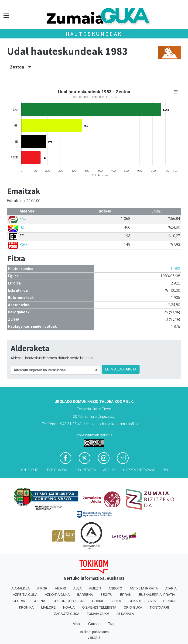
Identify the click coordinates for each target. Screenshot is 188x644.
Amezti (95, 588)
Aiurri (60, 588)
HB (22, 227)
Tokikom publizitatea (94, 632)
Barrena (85, 595)
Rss (166, 470)
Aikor (42, 588)
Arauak (109, 470)
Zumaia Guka (98, 614)
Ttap (112, 624)
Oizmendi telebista (99, 607)
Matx (77, 624)
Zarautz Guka (67, 614)
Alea (78, 588)
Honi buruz (28, 470)
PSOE (24, 245)
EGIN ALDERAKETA (121, 369)
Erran (126, 595)
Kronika (26, 607)
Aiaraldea (21, 588)
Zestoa (21, 67)
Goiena (39, 601)
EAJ (23, 219)
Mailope (48, 607)
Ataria (171, 588)
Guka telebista (142, 601)
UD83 (176, 269)
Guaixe (98, 601)
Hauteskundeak (94, 34)
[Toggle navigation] (6, 16)
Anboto (115, 588)
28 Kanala (125, 614)
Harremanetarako (139, 470)
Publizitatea (85, 470)
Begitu (106, 595)
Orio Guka (133, 607)
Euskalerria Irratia (157, 595)
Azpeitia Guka (25, 595)
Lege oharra (56, 470)
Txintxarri (159, 607)
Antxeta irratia (144, 588)
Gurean (94, 624)
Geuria (19, 601)
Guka (116, 601)
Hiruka (169, 601)
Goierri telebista (69, 601)
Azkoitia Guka (57, 595)
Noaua (69, 607)
